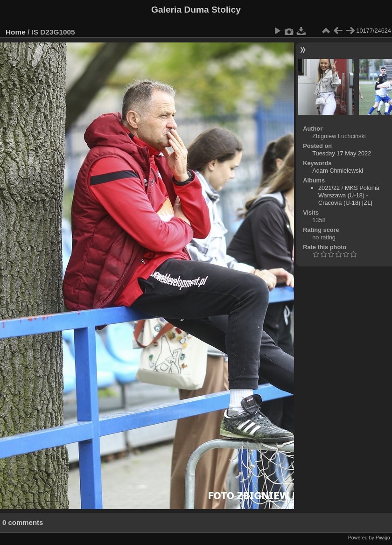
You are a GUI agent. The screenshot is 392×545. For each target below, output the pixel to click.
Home (16, 32)
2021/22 (329, 188)
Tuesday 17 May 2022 (342, 153)
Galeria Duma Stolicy (196, 10)
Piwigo (383, 538)
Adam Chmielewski (338, 171)
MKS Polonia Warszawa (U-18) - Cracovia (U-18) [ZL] (349, 195)
